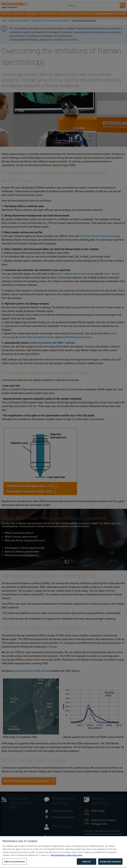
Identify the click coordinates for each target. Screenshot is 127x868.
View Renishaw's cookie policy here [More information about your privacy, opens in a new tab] (66, 861)
